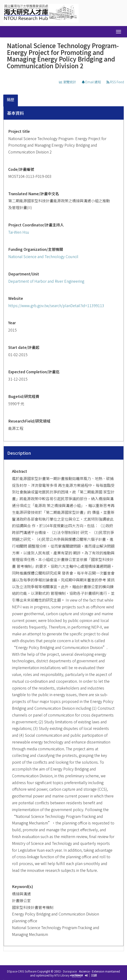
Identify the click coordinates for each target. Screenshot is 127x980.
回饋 (94, 975)
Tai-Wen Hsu (19, 232)
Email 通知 (91, 82)
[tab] (11, 101)
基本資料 (16, 113)
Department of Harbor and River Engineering (46, 281)
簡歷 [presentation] (11, 99)
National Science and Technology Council (43, 256)
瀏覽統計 (68, 82)
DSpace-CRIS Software (22, 971)
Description (19, 453)
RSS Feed (115, 82)
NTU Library (62, 975)
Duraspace (70, 971)
